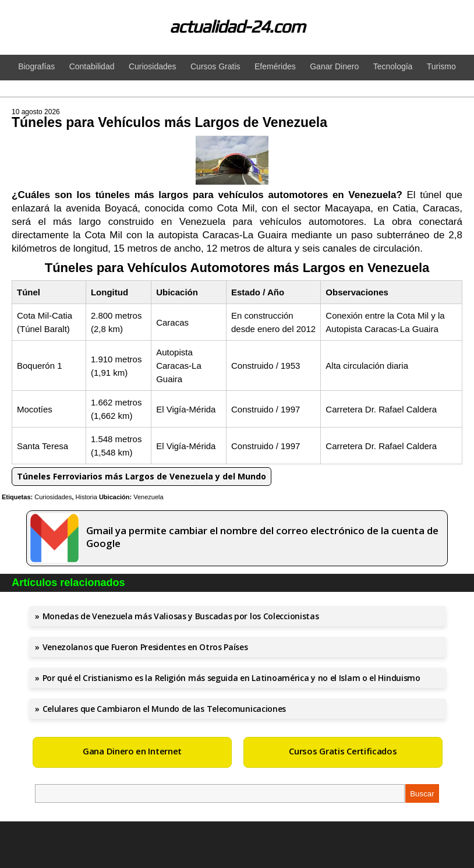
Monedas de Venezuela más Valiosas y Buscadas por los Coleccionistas (181, 616)
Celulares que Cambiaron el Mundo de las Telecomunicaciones (165, 709)
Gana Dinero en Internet (132, 751)
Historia (86, 497)
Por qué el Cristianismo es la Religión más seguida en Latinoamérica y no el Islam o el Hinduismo (231, 678)
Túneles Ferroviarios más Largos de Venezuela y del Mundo (142, 476)
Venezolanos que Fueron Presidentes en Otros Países (145, 647)
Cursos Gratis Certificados (343, 751)
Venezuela (148, 497)
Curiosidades (53, 497)
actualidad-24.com (237, 27)
